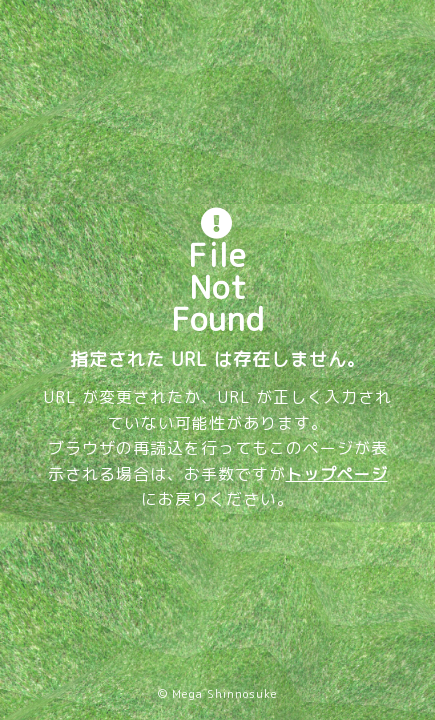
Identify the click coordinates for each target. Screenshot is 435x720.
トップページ (337, 474)
